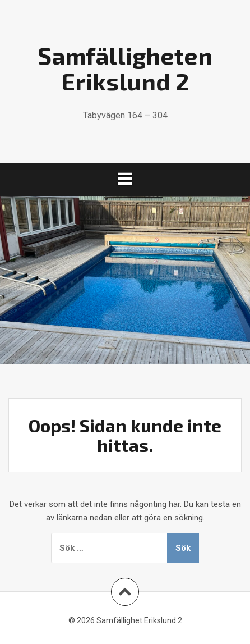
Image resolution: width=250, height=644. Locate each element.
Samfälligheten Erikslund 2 (125, 68)
